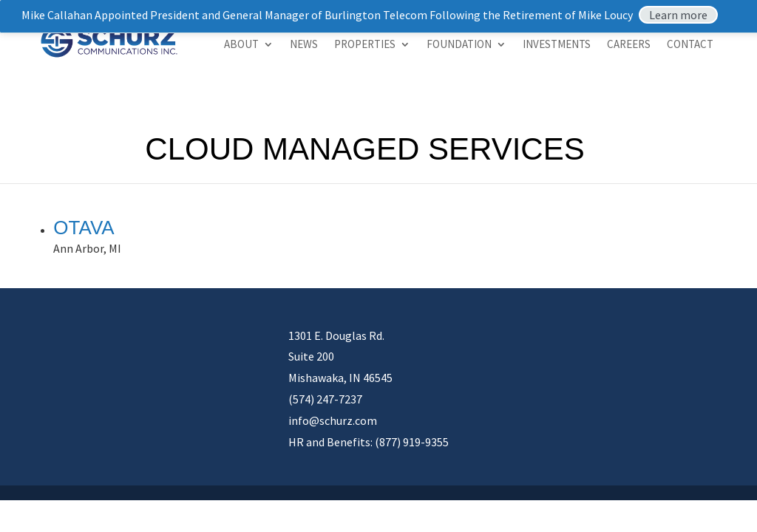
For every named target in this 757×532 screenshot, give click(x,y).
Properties (365, 45)
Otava (84, 228)
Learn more (678, 15)
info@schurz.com (333, 420)
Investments (557, 45)
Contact (690, 45)
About (241, 45)
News (304, 45)
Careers (629, 45)
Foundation (459, 45)
